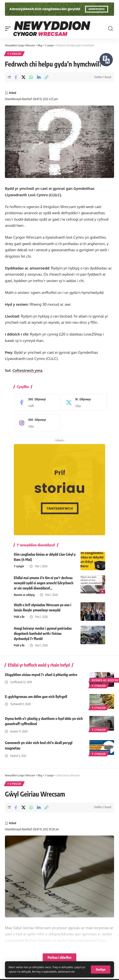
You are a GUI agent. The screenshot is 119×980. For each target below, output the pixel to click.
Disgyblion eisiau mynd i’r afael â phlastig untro (41, 675)
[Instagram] (36, 423)
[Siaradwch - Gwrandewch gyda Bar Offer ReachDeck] (106, 60)
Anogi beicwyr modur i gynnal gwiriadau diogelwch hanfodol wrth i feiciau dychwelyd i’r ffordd (43, 633)
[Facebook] (36, 402)
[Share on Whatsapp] (31, 77)
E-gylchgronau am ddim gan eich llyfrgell (36, 696)
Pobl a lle (19, 617)
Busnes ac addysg (24, 595)
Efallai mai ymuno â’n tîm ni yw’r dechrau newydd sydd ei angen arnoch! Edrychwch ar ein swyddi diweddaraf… (44, 583)
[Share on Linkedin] (39, 77)
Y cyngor (14, 54)
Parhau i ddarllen (60, 957)
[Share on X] (23, 77)
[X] (83, 402)
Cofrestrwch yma (27, 370)
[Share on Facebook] (16, 77)
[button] (101, 970)
